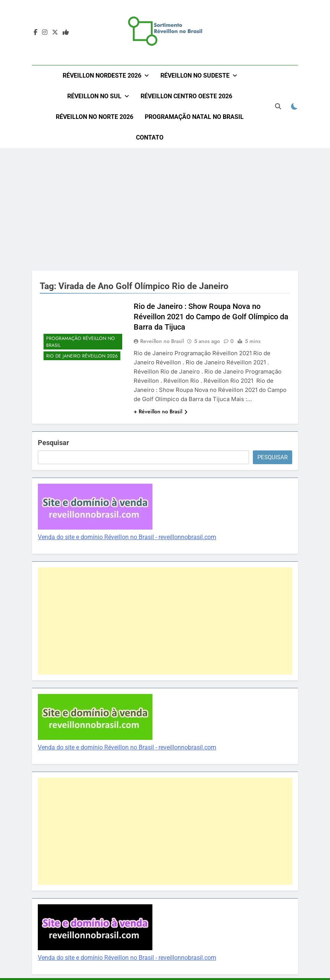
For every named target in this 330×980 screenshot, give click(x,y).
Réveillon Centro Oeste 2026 (186, 96)
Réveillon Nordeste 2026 (102, 76)
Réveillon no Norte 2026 (95, 117)
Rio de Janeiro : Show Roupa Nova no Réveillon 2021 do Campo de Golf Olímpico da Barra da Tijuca (211, 317)
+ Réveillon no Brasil (161, 411)
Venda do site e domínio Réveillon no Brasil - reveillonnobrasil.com (127, 537)
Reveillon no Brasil (162, 341)
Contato (150, 137)
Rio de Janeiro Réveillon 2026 (82, 356)
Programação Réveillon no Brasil (81, 342)
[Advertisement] (165, 209)
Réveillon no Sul (94, 96)
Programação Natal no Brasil (194, 117)
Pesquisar (53, 443)
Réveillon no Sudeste (195, 76)
